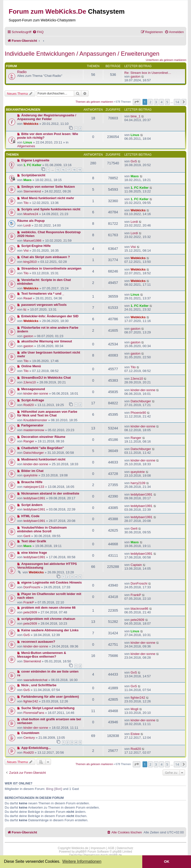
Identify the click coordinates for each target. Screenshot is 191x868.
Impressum (98, 848)
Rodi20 (29, 405)
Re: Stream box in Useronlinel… (148, 73)
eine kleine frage (34, 553)
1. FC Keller (32, 165)
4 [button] (162, 102)
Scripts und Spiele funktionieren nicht (51, 209)
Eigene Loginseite (35, 160)
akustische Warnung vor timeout (47, 341)
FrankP (29, 602)
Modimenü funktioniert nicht (43, 459)
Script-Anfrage (33, 400)
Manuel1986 (32, 241)
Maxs (27, 180)
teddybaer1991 (34, 498)
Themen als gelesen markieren (94, 102)
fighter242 (31, 701)
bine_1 (136, 116)
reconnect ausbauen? (38, 642)
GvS (134, 161)
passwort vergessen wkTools (44, 305)
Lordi (27, 225)
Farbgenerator (32, 425)
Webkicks (31, 124)
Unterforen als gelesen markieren (166, 60)
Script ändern (32, 505)
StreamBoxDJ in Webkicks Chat (46, 378)
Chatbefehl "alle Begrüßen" (43, 448)
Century (29, 738)
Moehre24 (31, 214)
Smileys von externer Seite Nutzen (48, 187)
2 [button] (150, 102)
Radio (22, 72)
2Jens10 (30, 382)
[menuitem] (38, 32)
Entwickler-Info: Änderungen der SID (50, 316)
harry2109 (138, 483)
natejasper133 (34, 487)
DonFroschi (32, 587)
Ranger (29, 441)
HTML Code (30, 516)
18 (74, 170)
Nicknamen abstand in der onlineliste (50, 493)
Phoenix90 (138, 413)
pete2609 (30, 612)
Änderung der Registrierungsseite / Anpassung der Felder (47, 117)
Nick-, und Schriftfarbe (39, 685)
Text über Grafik (34, 541)
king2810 (30, 262)
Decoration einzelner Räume (43, 437)
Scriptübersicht (33, 175)
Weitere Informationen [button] (82, 861)
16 (63, 170)
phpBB (80, 852)
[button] (137, 102)
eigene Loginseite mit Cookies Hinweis (52, 582)
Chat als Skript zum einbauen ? (46, 257)
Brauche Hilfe (32, 482)
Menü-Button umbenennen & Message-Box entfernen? (42, 655)
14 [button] (177, 102)
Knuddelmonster (35, 420)
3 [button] (156, 102)
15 (58, 170)
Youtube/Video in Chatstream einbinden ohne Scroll (42, 529)
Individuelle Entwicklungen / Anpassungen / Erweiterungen (82, 54)
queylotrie (30, 475)
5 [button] (167, 102)
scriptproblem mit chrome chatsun (48, 619)
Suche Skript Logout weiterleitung (48, 708)
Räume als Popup (31, 221)
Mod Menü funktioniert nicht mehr (48, 198)
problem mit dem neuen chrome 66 (48, 608)
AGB (111, 848)
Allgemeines (26, 146)
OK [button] (167, 862)
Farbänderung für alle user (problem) (50, 697)
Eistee (135, 734)
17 (69, 170)
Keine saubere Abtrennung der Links (50, 630)
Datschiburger (141, 401)
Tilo (26, 203)
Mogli (135, 709)
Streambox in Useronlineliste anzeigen (51, 268)
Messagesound (33, 389)
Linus (28, 142)
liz (25, 309)
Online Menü (31, 366)
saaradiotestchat (35, 680)
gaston (136, 76)
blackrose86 (139, 609)
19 (80, 170)
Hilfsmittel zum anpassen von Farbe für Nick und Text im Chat (47, 413)
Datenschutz (125, 848)
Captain (136, 565)
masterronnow (34, 430)
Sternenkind (32, 191)
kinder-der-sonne (36, 393)
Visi (26, 251)
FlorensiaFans (34, 713)
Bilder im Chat (32, 471)
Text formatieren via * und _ (43, 294)
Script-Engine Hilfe (36, 246)
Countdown (30, 733)
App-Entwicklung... (36, 748)
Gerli (27, 536)
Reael (28, 298)
